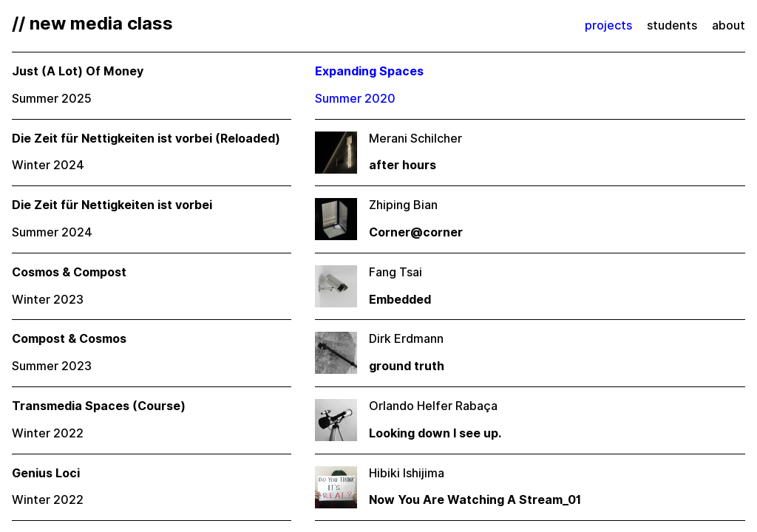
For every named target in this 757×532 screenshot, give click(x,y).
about (729, 25)
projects (608, 25)
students (672, 25)
